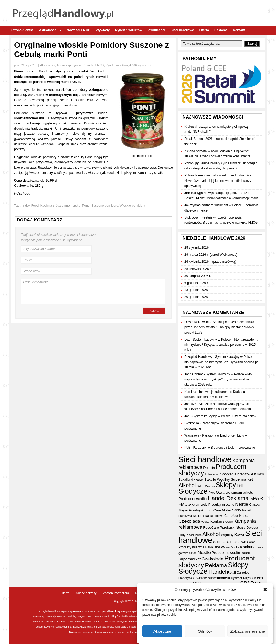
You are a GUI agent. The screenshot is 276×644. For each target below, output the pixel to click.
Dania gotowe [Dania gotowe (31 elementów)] (214, 516)
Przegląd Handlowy (198, 357)
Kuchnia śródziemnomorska (60, 206)
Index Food (30, 206)
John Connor (194, 374)
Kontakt (239, 30)
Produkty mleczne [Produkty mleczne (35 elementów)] (221, 505)
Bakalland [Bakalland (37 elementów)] (186, 480)
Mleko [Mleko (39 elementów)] (226, 510)
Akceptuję (162, 631)
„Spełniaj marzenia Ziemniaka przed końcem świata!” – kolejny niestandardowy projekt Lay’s (219, 327)
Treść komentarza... (93, 292)
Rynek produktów (129, 30)
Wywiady (103, 30)
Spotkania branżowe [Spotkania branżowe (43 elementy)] (237, 474)
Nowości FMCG (79, 30)
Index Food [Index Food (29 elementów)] (212, 474)
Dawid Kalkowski (196, 322)
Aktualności (50, 30)
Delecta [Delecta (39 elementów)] (209, 468)
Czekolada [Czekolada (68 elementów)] (189, 521)
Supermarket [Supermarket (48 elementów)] (242, 479)
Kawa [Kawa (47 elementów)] (259, 474)
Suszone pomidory (105, 206)
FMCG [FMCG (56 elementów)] (185, 504)
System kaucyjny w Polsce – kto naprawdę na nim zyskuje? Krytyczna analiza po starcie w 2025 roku (221, 345)
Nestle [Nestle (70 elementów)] (242, 504)
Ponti (86, 206)
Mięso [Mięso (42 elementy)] (183, 510)
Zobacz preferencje (248, 631)
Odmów (205, 631)
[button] (265, 590)
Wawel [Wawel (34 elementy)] (199, 479)
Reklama (221, 30)
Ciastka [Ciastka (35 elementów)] (255, 505)
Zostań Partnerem (116, 593)
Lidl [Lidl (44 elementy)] (240, 486)
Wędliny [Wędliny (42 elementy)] (223, 479)
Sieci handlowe (182, 30)
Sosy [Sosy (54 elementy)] (237, 510)
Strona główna (23, 30)
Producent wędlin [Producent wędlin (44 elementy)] (193, 499)
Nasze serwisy (86, 593)
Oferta (204, 30)
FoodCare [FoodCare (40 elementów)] (213, 510)
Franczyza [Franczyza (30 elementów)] (185, 516)
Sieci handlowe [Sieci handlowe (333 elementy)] (205, 459)
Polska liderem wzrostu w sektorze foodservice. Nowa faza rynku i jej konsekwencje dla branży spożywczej (218, 181)
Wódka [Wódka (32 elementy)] (210, 486)
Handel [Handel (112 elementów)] (216, 498)
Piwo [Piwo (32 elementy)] (212, 493)
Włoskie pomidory (132, 206)
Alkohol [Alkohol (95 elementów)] (187, 485)
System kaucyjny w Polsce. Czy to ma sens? (224, 416)
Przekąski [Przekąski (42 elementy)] (197, 510)
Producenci (156, 30)
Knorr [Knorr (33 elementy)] (196, 505)
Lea (187, 340)
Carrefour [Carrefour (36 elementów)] (231, 516)
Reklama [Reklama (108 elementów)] (237, 498)
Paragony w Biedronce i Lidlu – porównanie (224, 448)
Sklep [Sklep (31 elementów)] (201, 486)
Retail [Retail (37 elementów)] (246, 510)
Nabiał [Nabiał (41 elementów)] (244, 516)
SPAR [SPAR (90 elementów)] (256, 498)
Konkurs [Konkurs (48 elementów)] (217, 521)
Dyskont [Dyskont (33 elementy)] (198, 516)
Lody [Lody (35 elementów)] (204, 505)
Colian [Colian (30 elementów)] (230, 522)
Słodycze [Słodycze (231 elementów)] (193, 491)
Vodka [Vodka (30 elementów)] (205, 522)
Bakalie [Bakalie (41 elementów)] (210, 479)
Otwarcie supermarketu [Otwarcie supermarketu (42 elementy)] (234, 492)
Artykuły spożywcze (69, 65)
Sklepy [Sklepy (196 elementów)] (226, 485)
